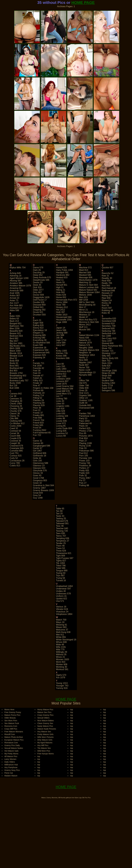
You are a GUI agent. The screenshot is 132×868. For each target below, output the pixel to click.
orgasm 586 (85, 395)
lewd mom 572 (64, 394)
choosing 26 (16, 406)
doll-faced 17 (40, 300)
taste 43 (60, 516)
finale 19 (38, 383)
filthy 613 (38, 381)
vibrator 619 (62, 609)
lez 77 (59, 396)
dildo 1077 (38, 290)
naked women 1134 (89, 335)
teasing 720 (62, 531)
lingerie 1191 (63, 406)
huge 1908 (61, 322)
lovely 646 (61, 421)
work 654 (61, 662)
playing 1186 (85, 443)
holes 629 (61, 295)
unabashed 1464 (64, 586)
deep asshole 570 (42, 277)
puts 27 (83, 483)
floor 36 (37, 408)
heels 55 (60, 282)
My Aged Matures (45, 743)
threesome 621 (64, 553)
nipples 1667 (85, 362)
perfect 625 (85, 428)
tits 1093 (60, 563)
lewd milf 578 (63, 391)
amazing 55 (16, 288)
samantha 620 (109, 319)
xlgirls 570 (61, 675)
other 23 (83, 398)
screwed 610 (108, 323)
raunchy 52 (108, 273)
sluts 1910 (107, 363)
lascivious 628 (63, 371)
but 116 (13, 385)
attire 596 (14, 310)
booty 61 (14, 363)
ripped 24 (107, 300)
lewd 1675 (61, 384)
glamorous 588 (41, 463)
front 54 (37, 428)
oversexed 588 (87, 408)
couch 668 (15, 436)
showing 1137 (109, 353)
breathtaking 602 (18, 376)
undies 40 (61, 591)
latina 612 (61, 374)
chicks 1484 (16, 404)
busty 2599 (15, 383)
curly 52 (14, 458)
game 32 (38, 441)
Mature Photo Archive (14, 737)
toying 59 (61, 573)
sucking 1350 (108, 383)
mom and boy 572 (88, 320)
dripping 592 (39, 310)
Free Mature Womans (14, 732)
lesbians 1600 (63, 379)
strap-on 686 (108, 373)
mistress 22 (85, 315)
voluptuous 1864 (64, 614)
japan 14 (61, 328)
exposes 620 (39, 355)
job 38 (59, 338)
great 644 (38, 493)
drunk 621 (38, 312)
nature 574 (85, 345)
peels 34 (83, 426)
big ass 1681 (16, 343)
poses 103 (84, 461)
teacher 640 (62, 528)
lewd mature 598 (65, 389)
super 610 (107, 388)
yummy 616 (62, 688)
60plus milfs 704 (18, 268)
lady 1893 (61, 369)
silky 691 (106, 356)
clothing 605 (16, 421)
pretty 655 (84, 471)
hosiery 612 (62, 307)
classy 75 (14, 416)
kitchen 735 (62, 353)
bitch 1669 (15, 348)
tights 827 (61, 561)
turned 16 (61, 580)
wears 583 (61, 627)
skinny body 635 (110, 358)
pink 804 (83, 438)
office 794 (84, 381)
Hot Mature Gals (11, 751)
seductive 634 (109, 333)
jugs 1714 (61, 340)
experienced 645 (41, 353)
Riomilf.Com (10, 734)
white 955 (61, 637)
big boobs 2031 (17, 346)
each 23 (37, 320)
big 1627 (14, 341)
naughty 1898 (86, 348)
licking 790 (62, 399)
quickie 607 (108, 268)
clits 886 (14, 418)
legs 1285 (61, 376)
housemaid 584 (64, 317)
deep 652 (38, 275)
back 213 (14, 321)
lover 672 (61, 423)
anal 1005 (15, 293)
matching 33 (85, 282)
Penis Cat (9, 773)
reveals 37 (107, 293)
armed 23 (14, 298)
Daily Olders (10, 762)
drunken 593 (39, 315)
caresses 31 (16, 399)
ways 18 (60, 622)
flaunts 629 (39, 405)
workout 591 (62, 669)
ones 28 (83, 390)
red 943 (106, 286)
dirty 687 (37, 292)
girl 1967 (38, 451)
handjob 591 (62, 272)
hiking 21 (61, 290)
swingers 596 (108, 390)
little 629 (61, 411)
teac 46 (60, 526)
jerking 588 (62, 333)
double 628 (39, 302)
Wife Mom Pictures (45, 737)
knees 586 (61, 356)
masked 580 (85, 275)
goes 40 (37, 475)
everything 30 (40, 340)
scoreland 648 (109, 321)
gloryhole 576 (40, 471)
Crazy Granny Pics (45, 715)
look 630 (61, 413)
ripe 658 (106, 298)
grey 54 (37, 495)
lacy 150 (61, 366)
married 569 (85, 272)
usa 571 (60, 601)
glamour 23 (39, 466)
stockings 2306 (109, 371)
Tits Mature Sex (44, 748)
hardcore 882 (63, 275)
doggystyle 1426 (41, 297)
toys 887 (60, 576)
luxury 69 (61, 436)
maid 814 (84, 270)
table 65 (60, 509)
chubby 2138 (16, 409)
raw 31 (105, 276)
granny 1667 (39, 488)
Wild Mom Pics (44, 751)
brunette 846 (16, 378)
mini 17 (83, 307)
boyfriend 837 (16, 368)
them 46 (60, 546)
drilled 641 (38, 307)
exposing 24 (39, 358)
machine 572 (85, 268)
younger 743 (62, 686)
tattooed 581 (62, 523)
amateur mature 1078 (20, 286)
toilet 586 (61, 568)
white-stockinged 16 (66, 640)
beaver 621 (15, 333)
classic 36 (15, 413)
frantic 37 (38, 413)
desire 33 (38, 282)
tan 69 (59, 511)
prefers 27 (84, 468)
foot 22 (37, 410)
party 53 (83, 418)
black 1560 (15, 351)
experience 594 (41, 350)
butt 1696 (14, 388)
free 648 (37, 418)
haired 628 (61, 268)
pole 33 (83, 448)
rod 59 (105, 305)
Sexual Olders (43, 718)
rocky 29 (106, 303)
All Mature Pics (11, 756)
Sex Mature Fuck (12, 723)
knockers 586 (63, 358)
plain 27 (83, 441)
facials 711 (39, 363)
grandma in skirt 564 (44, 485)
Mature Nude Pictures (47, 729)
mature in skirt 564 (88, 285)
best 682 (14, 338)
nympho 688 (85, 375)
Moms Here (9, 710)
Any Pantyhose (11, 767)
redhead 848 (108, 291)
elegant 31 (38, 333)
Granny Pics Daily (12, 745)
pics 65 (83, 433)
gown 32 (37, 483)
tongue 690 (62, 571)
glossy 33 (38, 473)
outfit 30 (83, 403)
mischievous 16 (87, 312)
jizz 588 (60, 335)
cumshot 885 (16, 451)
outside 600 (85, 405)
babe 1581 (15, 316)
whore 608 (61, 642)
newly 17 (84, 358)
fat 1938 (37, 366)
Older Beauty (10, 718)
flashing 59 (39, 403)
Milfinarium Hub (11, 765)
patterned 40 (85, 423)
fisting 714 (38, 395)
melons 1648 (85, 295)
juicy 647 (61, 345)
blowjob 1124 (16, 356)
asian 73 (14, 300)
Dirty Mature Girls (45, 740)
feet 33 (37, 373)
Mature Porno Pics (12, 715)
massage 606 (86, 277)
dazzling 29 (39, 272)
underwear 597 (63, 589)
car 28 (13, 396)
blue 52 (13, 358)
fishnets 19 (39, 393)
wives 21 (60, 657)
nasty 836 (84, 338)
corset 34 (14, 433)
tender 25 (61, 543)
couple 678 (15, 438)
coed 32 (14, 428)
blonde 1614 (16, 353)
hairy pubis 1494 (64, 270)
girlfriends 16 (40, 456)
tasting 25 (61, 518)
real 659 (106, 281)
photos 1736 (85, 431)
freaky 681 (39, 415)
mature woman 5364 (89, 292)
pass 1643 (84, 421)
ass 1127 (14, 303)
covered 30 (15, 441)
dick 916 (37, 287)
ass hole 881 (16, 305)
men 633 (83, 297)
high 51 (60, 287)
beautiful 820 (16, 331)
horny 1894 (62, 302)
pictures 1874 (86, 436)
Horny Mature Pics (45, 710)
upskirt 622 (62, 599)
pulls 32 (83, 475)
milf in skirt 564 (87, 302)
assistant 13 (16, 308)
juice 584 (61, 343)
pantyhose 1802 (87, 416)
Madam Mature (11, 776)
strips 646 (107, 376)
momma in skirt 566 (89, 322)
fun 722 (37, 435)
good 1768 (39, 478)
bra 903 (14, 371)
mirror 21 (83, 310)
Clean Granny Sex (45, 723)
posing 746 (85, 463)
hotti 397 (60, 312)
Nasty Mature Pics (45, 726)
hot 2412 (61, 310)
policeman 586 (86, 451)
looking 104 (62, 416)
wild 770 (60, 650)
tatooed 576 (62, 521)
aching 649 (15, 273)
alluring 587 (16, 281)
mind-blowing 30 (87, 305)
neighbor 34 (85, 353)
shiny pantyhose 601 (112, 346)
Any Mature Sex (44, 732)
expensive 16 (40, 348)
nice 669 (83, 360)
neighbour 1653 (87, 355)
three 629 (61, 551)
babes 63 (14, 319)
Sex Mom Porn (11, 721)
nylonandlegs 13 (87, 372)
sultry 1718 (107, 385)
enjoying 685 (39, 335)
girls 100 (37, 461)
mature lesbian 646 (89, 287)
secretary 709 (109, 326)
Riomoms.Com (11, 726)
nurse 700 (84, 367)
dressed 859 (39, 305)
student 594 (108, 381)
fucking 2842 (40, 430)
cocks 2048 (16, 426)
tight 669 (60, 556)
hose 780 (61, 305)
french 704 (39, 420)
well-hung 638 (63, 632)
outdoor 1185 (86, 400)
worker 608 (62, 664)
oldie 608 (84, 388)
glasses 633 (39, 468)
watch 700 (61, 620)
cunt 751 (14, 453)
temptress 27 (63, 541)
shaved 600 (108, 343)
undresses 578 (63, 594)
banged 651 (16, 323)
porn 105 (84, 456)
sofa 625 (106, 366)
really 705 (107, 283)
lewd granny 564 (65, 386)
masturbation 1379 (88, 280)
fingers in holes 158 (43, 388)
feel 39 (37, 371)
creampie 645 (17, 448)
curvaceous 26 (17, 461)
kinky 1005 (62, 351)
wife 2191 (61, 647)
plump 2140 (85, 446)
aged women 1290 (19, 278)
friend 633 (38, 423)
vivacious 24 (62, 612)
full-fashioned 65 (42, 433)
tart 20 (59, 514)
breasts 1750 (16, 373)
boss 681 (14, 366)
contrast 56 (15, 431)
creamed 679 (16, 446)
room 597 (107, 308)
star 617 (106, 368)
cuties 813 (15, 466)
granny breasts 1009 (43, 490)
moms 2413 (85, 325)
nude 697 (84, 365)
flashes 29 (38, 400)
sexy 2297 (107, 341)
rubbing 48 (107, 310)
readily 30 (107, 278)
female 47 (38, 376)
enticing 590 (39, 338)
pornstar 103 (85, 458)
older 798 (84, 385)
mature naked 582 (88, 290)
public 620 (84, 473)
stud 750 (106, 378)
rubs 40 (106, 313)
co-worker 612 (17, 423)
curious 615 (16, 456)
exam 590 (38, 345)
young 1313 (62, 683)
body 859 (14, 361)
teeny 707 (61, 536)
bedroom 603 (16, 336)
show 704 (107, 348)
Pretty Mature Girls (45, 734)
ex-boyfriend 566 (42, 343)
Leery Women (10, 759)
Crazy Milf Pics (11, 729)
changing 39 (16, 401)
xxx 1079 (61, 677)
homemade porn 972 (67, 300)
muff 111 (83, 327)
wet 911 (60, 635)
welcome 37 (62, 630)
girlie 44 (37, 458)
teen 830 (60, 533)
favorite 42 (39, 368)
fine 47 (37, 385)
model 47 (84, 317)
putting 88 (84, 485)
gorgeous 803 (40, 480)
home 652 (61, 297)
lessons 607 (62, 381)
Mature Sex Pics (44, 712)
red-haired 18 (109, 288)
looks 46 (61, 418)
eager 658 (38, 323)
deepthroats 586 (41, 280)
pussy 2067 (85, 478)
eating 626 (38, 325)
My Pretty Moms (11, 754)
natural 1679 (85, 343)
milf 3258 (84, 300)
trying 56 (60, 578)
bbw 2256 (15, 328)
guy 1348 (38, 498)
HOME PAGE (83, 3)
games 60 (38, 443)
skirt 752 (106, 361)
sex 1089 (106, 336)
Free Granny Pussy (13, 712)
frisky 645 (38, 425)
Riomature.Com (11, 743)
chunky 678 (16, 411)
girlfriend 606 (40, 453)
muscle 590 (85, 330)
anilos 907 (15, 296)
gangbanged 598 (42, 446)
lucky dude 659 (64, 428)
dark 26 (37, 270)
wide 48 (60, 645)
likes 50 (60, 404)
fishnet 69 (38, 390)
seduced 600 (108, 328)
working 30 (62, 667)
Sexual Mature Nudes (14, 748)
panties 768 (85, 413)
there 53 (60, 548)
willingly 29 (62, 652)
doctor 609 (38, 295)
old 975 (83, 383)
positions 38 (85, 466)
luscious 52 (62, 433)
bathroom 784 (17, 326)
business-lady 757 (19, 381)
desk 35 (37, 285)
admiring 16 (16, 276)
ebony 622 (38, 328)
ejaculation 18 (40, 330)
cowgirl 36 (15, 443)
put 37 (82, 480)
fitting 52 (38, 398)
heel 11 (60, 280)
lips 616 (60, 409)
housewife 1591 (64, 320)
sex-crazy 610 (109, 338)
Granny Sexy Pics (12, 770)
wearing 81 (62, 625)
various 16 (61, 607)
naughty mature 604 (89, 350)
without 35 (61, 654)
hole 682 (60, 292)
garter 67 (38, 448)
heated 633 (62, 277)
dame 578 (38, 268)
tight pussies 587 (65, 558)
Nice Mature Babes (46, 721)
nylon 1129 (85, 370)
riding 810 (107, 296)
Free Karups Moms (46, 754)
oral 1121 (84, 393)
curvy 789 (15, 463)
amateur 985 (16, 283)
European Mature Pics (14, 740)
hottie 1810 (62, 315)
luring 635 (61, 431)
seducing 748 (108, 331)
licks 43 (60, 401)
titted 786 (61, 566)
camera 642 (16, 394)
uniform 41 (61, 596)
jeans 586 (61, 330)
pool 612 (83, 453)
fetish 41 (38, 378)
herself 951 (62, 285)
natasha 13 (85, 340)
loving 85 (61, 426)
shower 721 (108, 351)
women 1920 (62, 659)
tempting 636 (63, 538)
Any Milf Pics (43, 745)
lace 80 (60, 364)
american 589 (16, 291)
